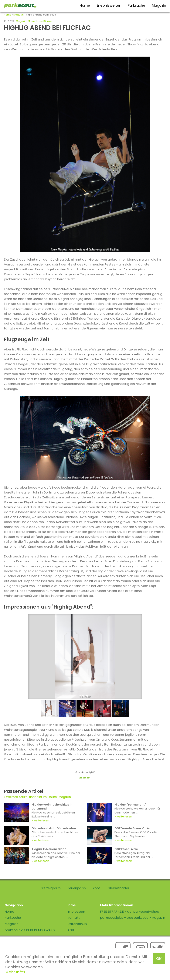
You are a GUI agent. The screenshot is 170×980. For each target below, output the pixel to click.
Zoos (97, 888)
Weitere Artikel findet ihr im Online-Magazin (38, 797)
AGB (71, 930)
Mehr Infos (15, 972)
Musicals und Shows (40, 21)
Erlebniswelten (109, 5)
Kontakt (74, 918)
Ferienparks (77, 888)
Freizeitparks (51, 888)
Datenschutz (77, 924)
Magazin (159, 5)
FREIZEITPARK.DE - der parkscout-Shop (130, 912)
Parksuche (136, 5)
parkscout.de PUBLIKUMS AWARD (30, 930)
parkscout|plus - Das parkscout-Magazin (133, 918)
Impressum (76, 912)
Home (85, 5)
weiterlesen (41, 820)
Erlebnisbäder (118, 888)
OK (159, 959)
